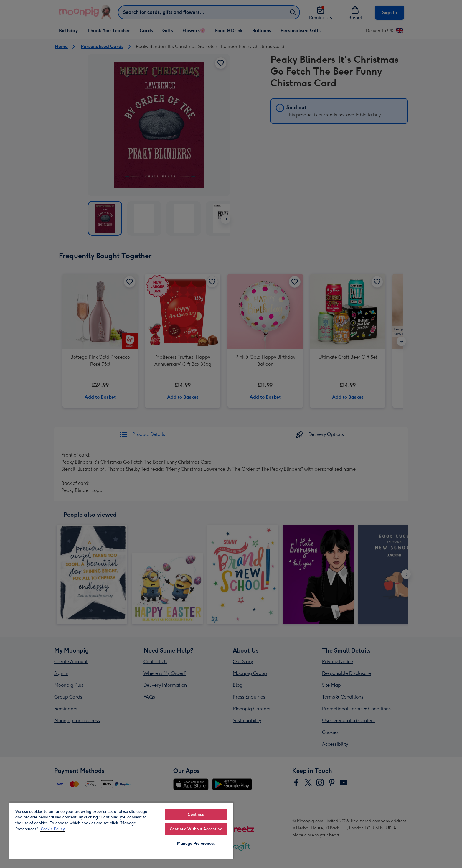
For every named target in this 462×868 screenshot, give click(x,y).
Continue (196, 815)
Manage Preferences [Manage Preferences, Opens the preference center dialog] (196, 843)
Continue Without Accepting (196, 829)
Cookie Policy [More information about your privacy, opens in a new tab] (53, 829)
